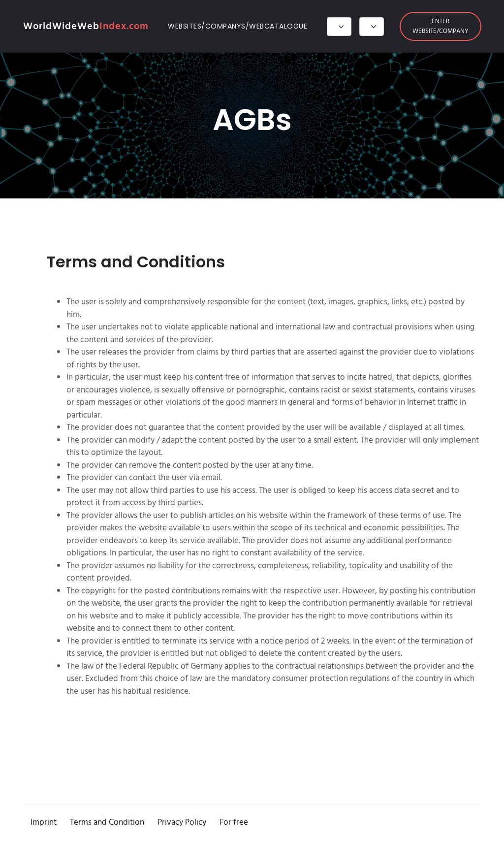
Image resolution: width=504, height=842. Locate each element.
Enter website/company (441, 26)
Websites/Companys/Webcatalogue (237, 26)
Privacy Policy (182, 823)
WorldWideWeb (86, 27)
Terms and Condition (107, 823)
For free (234, 823)
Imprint (44, 823)
